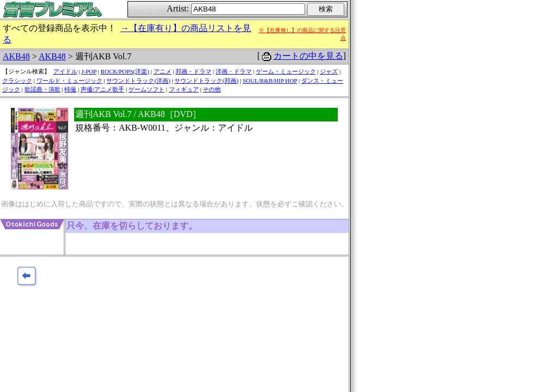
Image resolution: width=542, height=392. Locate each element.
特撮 (70, 89)
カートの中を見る (308, 56)
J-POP (89, 71)
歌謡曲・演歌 (42, 89)
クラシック (17, 81)
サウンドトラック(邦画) (206, 81)
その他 (212, 89)
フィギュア (184, 89)
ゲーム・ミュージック (286, 71)
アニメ (163, 71)
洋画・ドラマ (234, 71)
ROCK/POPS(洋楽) (125, 71)
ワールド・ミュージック (69, 81)
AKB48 (16, 56)
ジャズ (329, 71)
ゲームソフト (147, 89)
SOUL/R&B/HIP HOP (270, 81)
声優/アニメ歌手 (102, 89)
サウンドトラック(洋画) (138, 81)
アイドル (65, 71)
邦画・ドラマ (193, 71)
